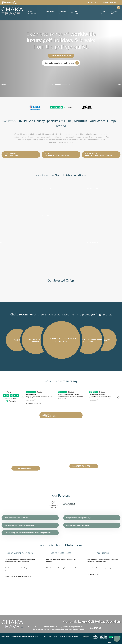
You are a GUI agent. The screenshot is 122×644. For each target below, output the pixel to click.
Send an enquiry (101, 155)
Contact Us (96, 628)
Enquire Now (114, 13)
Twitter (111, 628)
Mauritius (80, 121)
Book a (60, 155)
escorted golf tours (79, 445)
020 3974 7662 (79, 627)
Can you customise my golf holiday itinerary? (20, 525)
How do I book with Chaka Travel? (78, 525)
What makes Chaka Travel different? (17, 518)
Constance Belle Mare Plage (27, 461)
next (117, 85)
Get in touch (117, 639)
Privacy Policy (48, 636)
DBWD (116, 642)
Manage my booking (119, 2)
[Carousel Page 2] (61, 85)
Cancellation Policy (72, 636)
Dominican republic (18, 450)
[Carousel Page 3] (64, 85)
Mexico (84, 137)
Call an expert (20, 155)
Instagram (119, 628)
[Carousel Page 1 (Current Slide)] (58, 85)
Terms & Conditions (59, 636)
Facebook (107, 628)
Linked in (115, 628)
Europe (112, 121)
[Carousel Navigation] (61, 364)
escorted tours (67, 142)
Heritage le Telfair (17, 463)
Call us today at (100, 2)
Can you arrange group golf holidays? (79, 518)
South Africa (97, 121)
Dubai (68, 121)
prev (7, 85)
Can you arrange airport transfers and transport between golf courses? (28, 533)
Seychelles (33, 450)
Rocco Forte (92, 12)
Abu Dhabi (26, 458)
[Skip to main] (12, 11)
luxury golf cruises (38, 140)
